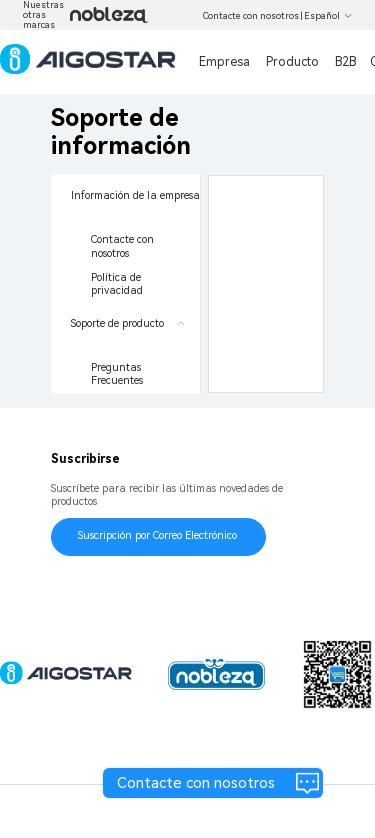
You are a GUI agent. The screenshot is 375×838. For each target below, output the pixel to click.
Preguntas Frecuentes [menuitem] (117, 374)
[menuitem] (125, 239)
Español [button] (328, 16)
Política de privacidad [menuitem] (117, 284)
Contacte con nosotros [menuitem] (124, 246)
